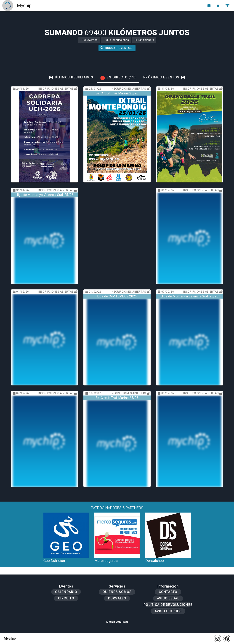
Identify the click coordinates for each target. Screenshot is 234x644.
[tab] (71, 77)
